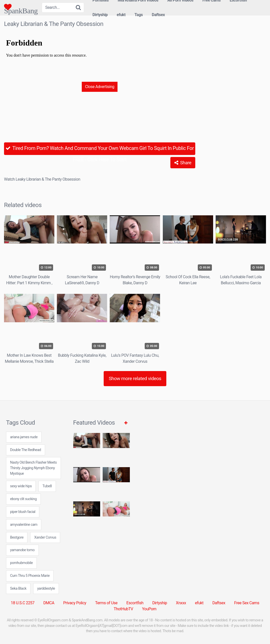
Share (183, 163)
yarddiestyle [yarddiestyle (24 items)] (46, 589)
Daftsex (158, 15)
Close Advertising (100, 87)
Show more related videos (135, 378)
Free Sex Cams (247, 603)
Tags (139, 15)
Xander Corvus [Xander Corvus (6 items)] (45, 537)
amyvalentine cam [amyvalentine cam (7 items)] (24, 525)
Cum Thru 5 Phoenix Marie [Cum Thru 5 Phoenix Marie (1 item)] (30, 576)
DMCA (49, 603)
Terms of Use (106, 603)
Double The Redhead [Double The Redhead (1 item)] (26, 450)
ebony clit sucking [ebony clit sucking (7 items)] (23, 499)
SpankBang (21, 7)
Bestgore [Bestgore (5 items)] (17, 537)
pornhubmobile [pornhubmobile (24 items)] (21, 563)
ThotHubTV (123, 609)
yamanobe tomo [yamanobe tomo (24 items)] (22, 550)
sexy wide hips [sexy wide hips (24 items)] (21, 486)
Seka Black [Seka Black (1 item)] (18, 589)
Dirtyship (100, 15)
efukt (121, 15)
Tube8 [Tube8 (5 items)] (47, 486)
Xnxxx (181, 603)
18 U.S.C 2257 (23, 603)
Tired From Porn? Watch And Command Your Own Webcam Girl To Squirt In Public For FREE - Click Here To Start (100, 150)
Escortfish (135, 603)
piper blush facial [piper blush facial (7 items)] (23, 512)
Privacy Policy (75, 603)
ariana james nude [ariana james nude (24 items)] (24, 437)
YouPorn (149, 609)
